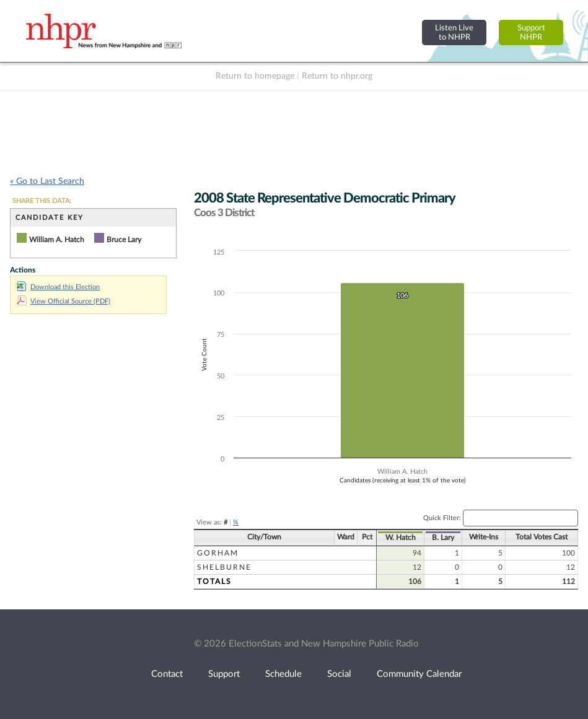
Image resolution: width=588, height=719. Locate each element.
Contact (167, 674)
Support (224, 674)
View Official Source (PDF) (64, 301)
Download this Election (58, 287)
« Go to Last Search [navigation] (47, 181)
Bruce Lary (124, 240)
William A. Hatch (57, 240)
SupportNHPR (531, 33)
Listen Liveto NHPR (454, 33)
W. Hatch (401, 538)
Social (339, 674)
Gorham (218, 553)
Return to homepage (255, 76)
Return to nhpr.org (337, 76)
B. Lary (443, 538)
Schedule (283, 674)
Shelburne (224, 567)
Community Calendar (419, 674)
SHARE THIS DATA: (42, 201)
